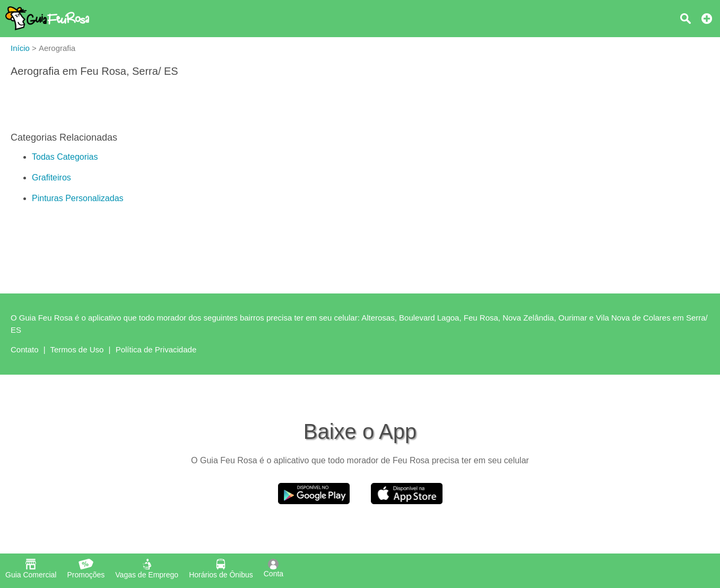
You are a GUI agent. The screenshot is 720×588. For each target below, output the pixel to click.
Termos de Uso (77, 349)
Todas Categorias (65, 157)
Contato (25, 349)
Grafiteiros (51, 178)
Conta (274, 568)
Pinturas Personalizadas (78, 198)
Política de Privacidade (156, 349)
